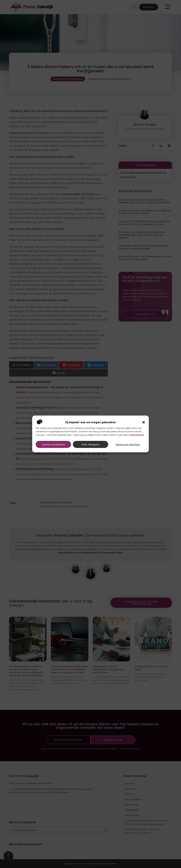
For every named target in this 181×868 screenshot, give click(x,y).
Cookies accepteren (53, 445)
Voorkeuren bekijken (128, 445)
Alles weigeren (90, 445)
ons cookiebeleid (134, 435)
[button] (144, 422)
